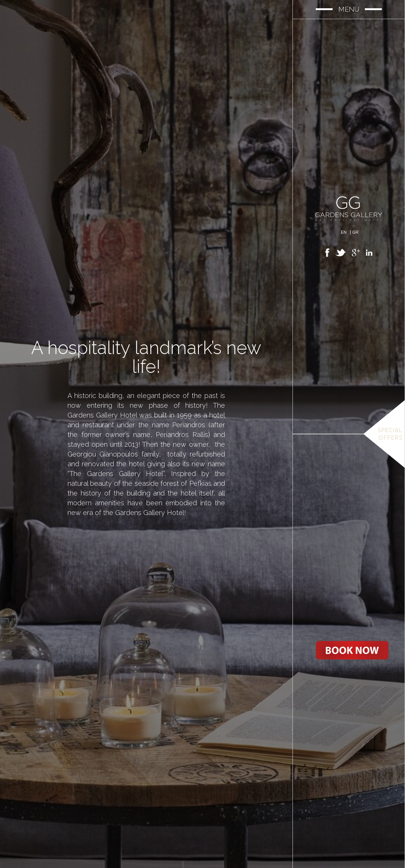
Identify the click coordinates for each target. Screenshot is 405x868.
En (344, 232)
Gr (356, 232)
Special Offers (390, 434)
